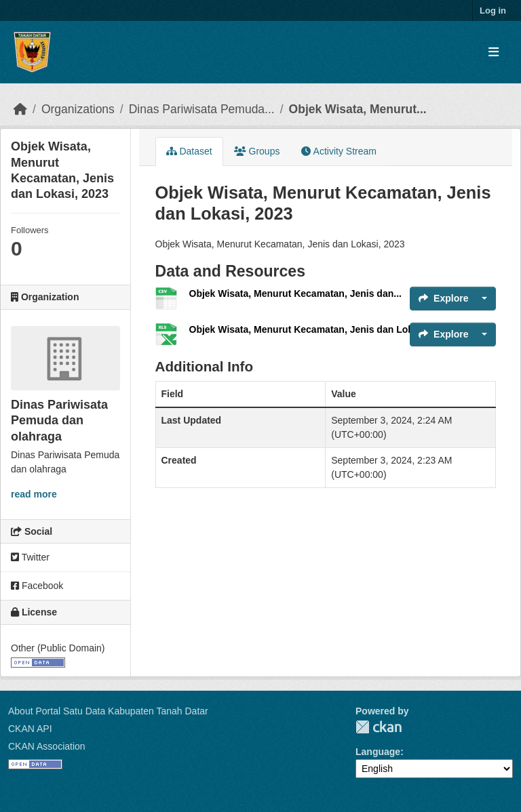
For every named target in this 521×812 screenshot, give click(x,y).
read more (34, 494)
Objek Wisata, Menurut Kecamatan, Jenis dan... (295, 293)
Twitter (30, 557)
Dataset (189, 151)
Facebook (37, 586)
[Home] (20, 109)
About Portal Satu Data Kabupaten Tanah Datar (108, 711)
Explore (443, 298)
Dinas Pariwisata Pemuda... (202, 109)
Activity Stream (339, 151)
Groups (257, 151)
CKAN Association (47, 746)
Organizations (78, 109)
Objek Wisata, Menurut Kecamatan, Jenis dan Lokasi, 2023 (321, 329)
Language (378, 752)
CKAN (379, 727)
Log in (493, 11)
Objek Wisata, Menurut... (358, 109)
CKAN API (30, 729)
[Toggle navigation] (494, 53)
